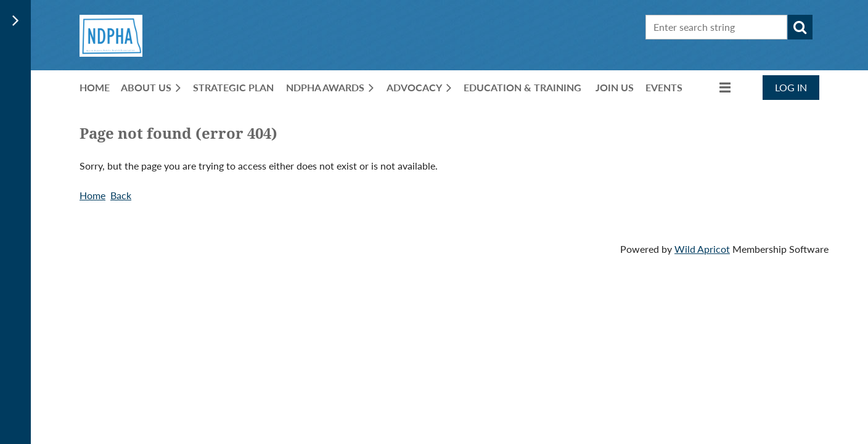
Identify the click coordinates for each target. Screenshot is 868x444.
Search (800, 27)
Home (92, 195)
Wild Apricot (702, 249)
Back (121, 195)
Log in (791, 87)
